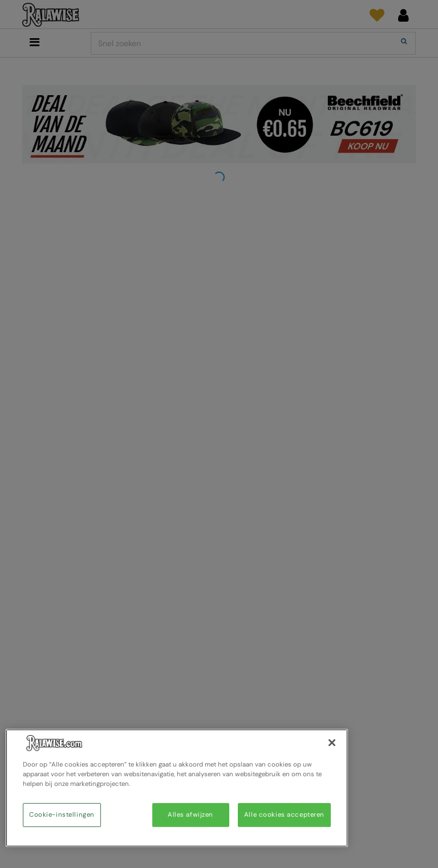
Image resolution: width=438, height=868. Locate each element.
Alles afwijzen (190, 815)
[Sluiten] (332, 743)
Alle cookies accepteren (284, 815)
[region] (177, 788)
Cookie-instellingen (62, 815)
